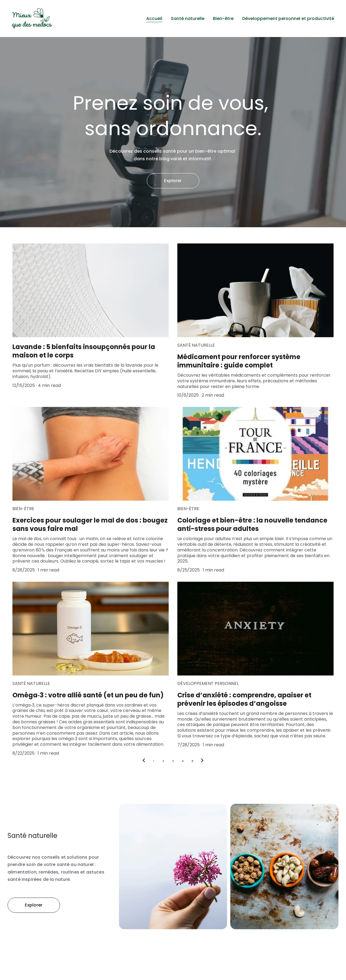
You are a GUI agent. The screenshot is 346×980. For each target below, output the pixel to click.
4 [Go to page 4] (183, 761)
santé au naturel (75, 865)
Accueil (154, 19)
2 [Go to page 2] (163, 761)
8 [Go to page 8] (192, 761)
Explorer (173, 181)
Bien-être (223, 19)
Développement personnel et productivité (288, 19)
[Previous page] (144, 761)
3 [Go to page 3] (173, 761)
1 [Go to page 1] (153, 761)
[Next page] (202, 761)
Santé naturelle (188, 19)
